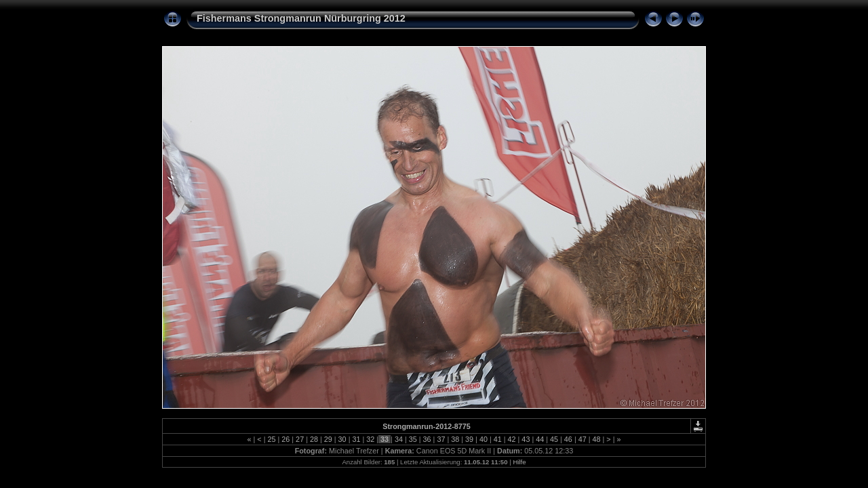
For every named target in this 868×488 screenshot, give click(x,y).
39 (469, 439)
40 (484, 439)
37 (441, 439)
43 (526, 439)
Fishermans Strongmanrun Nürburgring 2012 (301, 18)
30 (342, 439)
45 (554, 439)
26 (285, 439)
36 (427, 439)
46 (568, 439)
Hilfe (519, 462)
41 (498, 439)
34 (399, 439)
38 (455, 439)
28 (314, 439)
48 (597, 439)
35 (413, 439)
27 (300, 439)
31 (356, 439)
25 (271, 439)
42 (512, 439)
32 (370, 439)
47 (583, 439)
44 (540, 439)
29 (328, 439)
